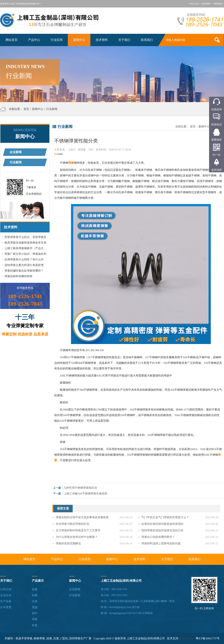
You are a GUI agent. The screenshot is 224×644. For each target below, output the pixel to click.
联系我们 (218, 4)
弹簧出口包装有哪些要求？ (158, 539)
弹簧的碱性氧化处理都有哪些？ (24, 271)
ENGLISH (194, 4)
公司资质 (6, 607)
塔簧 (35, 619)
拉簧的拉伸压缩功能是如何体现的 (162, 526)
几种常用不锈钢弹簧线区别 (83, 488)
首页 (26, 109)
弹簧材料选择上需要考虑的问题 (161, 546)
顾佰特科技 (186, 638)
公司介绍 (6, 589)
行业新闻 (52, 109)
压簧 (35, 601)
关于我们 (124, 40)
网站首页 (12, 40)
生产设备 (6, 601)
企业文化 (6, 595)
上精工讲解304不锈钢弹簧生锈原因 (88, 494)
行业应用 (57, 40)
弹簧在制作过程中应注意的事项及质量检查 (82, 520)
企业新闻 (16, 152)
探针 (35, 613)
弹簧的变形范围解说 (68, 546)
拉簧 (35, 625)
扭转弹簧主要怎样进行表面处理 (24, 265)
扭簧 (35, 589)
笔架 (35, 607)
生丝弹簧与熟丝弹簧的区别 (72, 526)
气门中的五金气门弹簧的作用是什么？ (165, 520)
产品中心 (34, 40)
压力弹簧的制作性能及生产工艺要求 (78, 533)
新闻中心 (79, 40)
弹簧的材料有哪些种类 (18, 276)
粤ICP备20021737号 (208, 638)
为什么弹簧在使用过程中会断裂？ (77, 539)
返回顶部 (217, 170)
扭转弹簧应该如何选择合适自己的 (162, 533)
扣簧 (35, 595)
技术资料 (206, 4)
